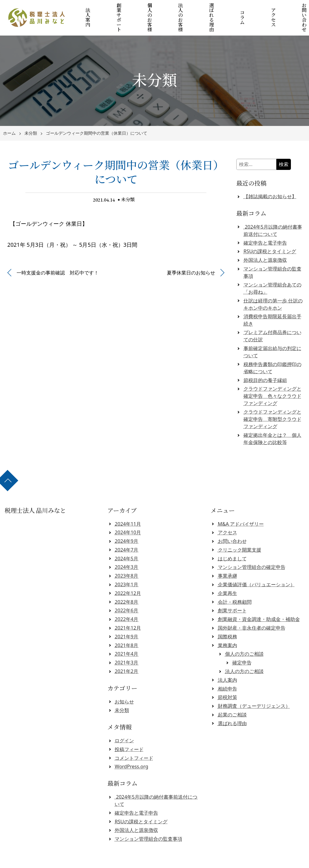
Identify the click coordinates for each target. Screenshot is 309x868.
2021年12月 (128, 612)
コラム (237, 10)
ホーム (9, 117)
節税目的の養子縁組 (265, 364)
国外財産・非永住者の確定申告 (252, 612)
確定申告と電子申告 (265, 227)
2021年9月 (126, 620)
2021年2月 (126, 655)
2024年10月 (128, 516)
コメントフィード (134, 742)
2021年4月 (126, 638)
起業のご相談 (232, 699)
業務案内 (228, 629)
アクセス (266, 10)
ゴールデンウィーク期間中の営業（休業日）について (97, 117)
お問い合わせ (295, 10)
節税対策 (228, 681)
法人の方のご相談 (244, 655)
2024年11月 (128, 508)
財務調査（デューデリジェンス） (254, 690)
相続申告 (228, 672)
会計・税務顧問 (235, 586)
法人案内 (93, 10)
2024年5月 (126, 542)
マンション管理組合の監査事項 (148, 823)
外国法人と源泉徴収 (265, 244)
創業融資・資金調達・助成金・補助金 (259, 603)
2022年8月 (126, 586)
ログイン (124, 725)
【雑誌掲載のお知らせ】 (270, 180)
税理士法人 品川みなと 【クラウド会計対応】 (157, 861)
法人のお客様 (179, 10)
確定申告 (242, 647)
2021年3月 (126, 647)
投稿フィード (129, 733)
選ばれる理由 (208, 10)
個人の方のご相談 (244, 638)
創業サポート (122, 10)
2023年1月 (126, 569)
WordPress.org (131, 750)
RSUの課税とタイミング (270, 235)
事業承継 (228, 560)
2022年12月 (128, 577)
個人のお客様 (151, 10)
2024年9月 (126, 525)
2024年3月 (126, 551)
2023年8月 (126, 560)
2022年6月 (126, 594)
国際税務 (228, 620)
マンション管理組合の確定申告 (252, 551)
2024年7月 (126, 534)
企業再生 (228, 577)
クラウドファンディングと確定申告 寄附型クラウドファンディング (272, 403)
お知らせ (124, 685)
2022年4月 (126, 603)
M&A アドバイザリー (241, 508)
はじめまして (232, 542)
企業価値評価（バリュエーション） (256, 569)
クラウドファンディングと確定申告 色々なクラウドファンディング (272, 380)
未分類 (31, 117)
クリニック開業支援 (240, 534)
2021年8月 (126, 629)
